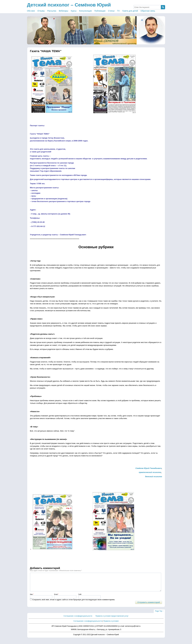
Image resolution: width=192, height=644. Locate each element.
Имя (32, 598)
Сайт (80, 598)
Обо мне (31, 11)
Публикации (100, 11)
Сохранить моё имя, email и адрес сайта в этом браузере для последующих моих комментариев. (74, 603)
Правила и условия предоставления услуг (112, 619)
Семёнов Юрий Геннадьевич (148, 468)
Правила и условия (111, 624)
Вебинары (64, 11)
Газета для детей (130, 11)
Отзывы (41, 11)
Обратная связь (148, 11)
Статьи (111, 11)
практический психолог (150, 472)
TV (118, 11)
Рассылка (52, 11)
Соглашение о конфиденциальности (78, 619)
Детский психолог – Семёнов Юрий (69, 5)
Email (56, 598)
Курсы (74, 11)
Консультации (85, 11)
